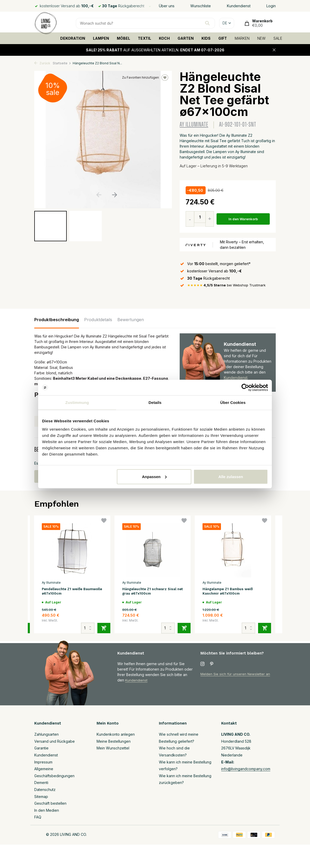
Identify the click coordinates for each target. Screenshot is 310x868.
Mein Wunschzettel (113, 748)
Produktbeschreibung (57, 320)
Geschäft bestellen (50, 803)
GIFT (223, 38)
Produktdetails (98, 320)
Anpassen (154, 476)
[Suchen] (145, 23)
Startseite (62, 63)
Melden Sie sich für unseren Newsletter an (237, 674)
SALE (278, 38)
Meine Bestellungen (114, 741)
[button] (114, 195)
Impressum (43, 762)
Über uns (167, 6)
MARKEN (242, 38)
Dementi (41, 783)
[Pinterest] (212, 664)
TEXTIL (144, 38)
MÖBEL (123, 38)
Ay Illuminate (194, 125)
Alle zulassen (231, 476)
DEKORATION (73, 38)
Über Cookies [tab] (233, 402)
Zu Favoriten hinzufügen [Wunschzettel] (145, 78)
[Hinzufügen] (104, 626)
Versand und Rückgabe (55, 741)
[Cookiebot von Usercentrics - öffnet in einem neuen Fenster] (245, 388)
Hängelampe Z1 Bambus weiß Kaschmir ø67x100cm (231, 592)
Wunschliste (201, 6)
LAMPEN (101, 38)
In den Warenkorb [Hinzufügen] (244, 219)
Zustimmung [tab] (77, 402)
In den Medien (47, 810)
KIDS (206, 38)
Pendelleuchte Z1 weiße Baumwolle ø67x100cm (65, 592)
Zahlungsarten (46, 734)
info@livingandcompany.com (246, 769)
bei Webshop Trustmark (229, 285)
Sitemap (41, 797)
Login (271, 6)
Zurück (42, 63)
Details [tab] (155, 402)
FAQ (38, 817)
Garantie (41, 748)
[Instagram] (203, 664)
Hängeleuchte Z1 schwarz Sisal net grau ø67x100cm (152, 592)
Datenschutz (45, 790)
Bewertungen (131, 320)
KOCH (164, 38)
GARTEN (186, 38)
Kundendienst (239, 6)
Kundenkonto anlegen (116, 734)
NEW (261, 38)
